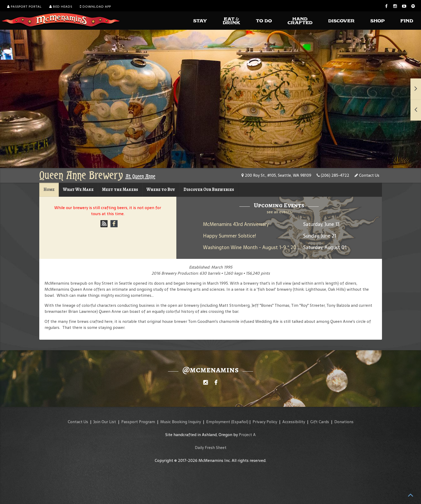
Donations (344, 422)
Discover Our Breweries (209, 189)
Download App (95, 7)
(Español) (240, 422)
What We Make (78, 189)
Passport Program (138, 422)
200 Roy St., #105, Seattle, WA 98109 (276, 175)
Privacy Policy (265, 422)
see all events (279, 212)
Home (49, 189)
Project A (247, 435)
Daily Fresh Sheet (211, 448)
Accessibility (294, 422)
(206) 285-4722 (333, 175)
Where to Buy (161, 189)
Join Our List (105, 422)
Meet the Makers (120, 189)
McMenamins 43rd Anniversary (236, 224)
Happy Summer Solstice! (229, 236)
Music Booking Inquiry (181, 422)
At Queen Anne (140, 176)
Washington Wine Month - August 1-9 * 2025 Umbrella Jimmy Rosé (276, 247)
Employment (218, 422)
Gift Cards (320, 422)
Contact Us (367, 175)
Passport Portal (24, 7)
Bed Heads (61, 7)
